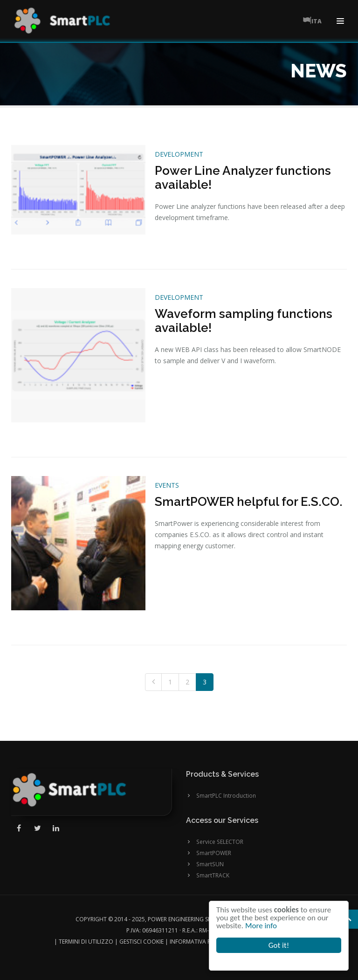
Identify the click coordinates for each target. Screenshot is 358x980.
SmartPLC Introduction (226, 795)
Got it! (279, 945)
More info (262, 926)
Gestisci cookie (141, 942)
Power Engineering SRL (181, 919)
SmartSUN (210, 864)
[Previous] (153, 682)
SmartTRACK (213, 875)
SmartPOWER (214, 853)
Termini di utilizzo (86, 942)
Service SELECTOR (220, 842)
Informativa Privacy (200, 942)
